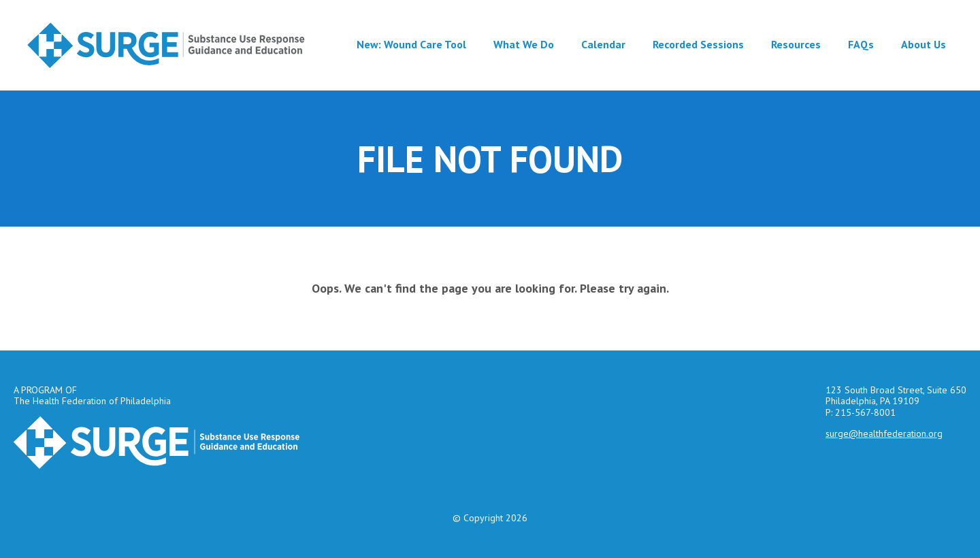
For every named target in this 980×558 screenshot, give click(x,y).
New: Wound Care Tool (411, 44)
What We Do (524, 44)
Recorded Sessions (698, 44)
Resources (796, 44)
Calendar (603, 44)
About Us (924, 44)
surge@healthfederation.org (884, 433)
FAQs (861, 44)
